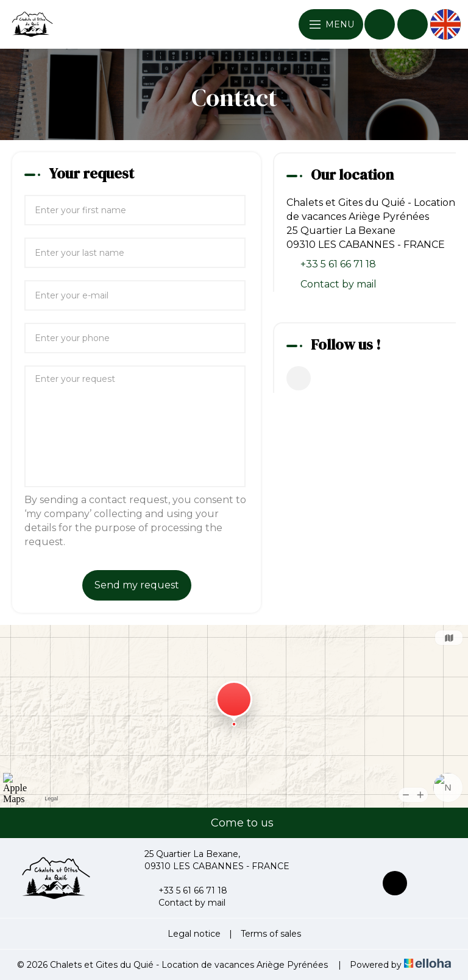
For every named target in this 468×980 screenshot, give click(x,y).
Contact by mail (339, 284)
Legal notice (194, 934)
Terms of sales (271, 934)
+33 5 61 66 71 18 (186, 890)
